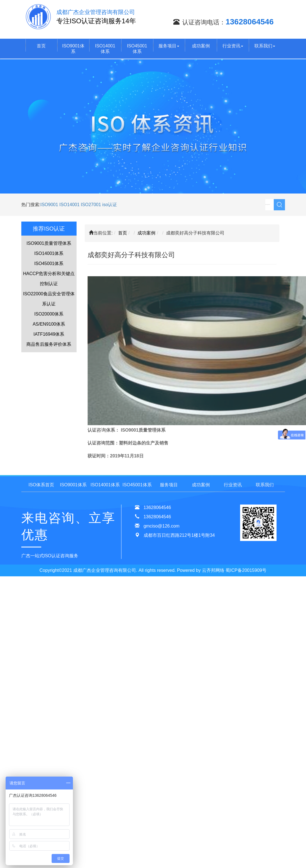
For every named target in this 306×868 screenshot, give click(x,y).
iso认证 (110, 205)
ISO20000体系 (49, 314)
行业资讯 (233, 46)
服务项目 (169, 46)
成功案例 (201, 46)
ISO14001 (70, 205)
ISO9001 (49, 205)
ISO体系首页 (42, 485)
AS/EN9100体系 (49, 324)
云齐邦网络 (213, 570)
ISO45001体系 (137, 49)
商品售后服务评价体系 (49, 344)
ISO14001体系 (105, 49)
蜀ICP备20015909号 (246, 570)
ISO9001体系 (73, 49)
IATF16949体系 (49, 334)
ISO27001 (91, 205)
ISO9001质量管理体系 (49, 243)
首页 (41, 46)
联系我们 (265, 46)
